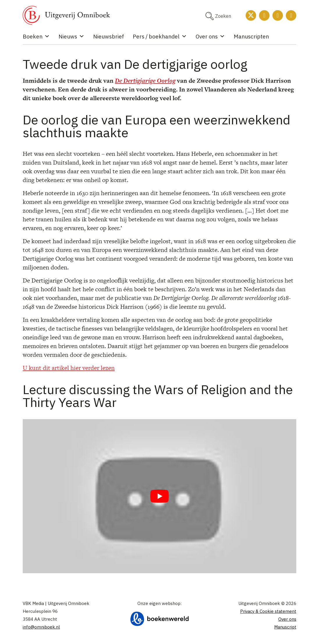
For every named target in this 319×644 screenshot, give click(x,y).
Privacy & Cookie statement (268, 611)
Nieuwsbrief (109, 36)
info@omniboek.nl (41, 627)
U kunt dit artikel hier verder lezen (69, 368)
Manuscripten (251, 36)
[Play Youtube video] (159, 496)
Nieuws (71, 36)
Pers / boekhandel (160, 36)
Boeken (36, 36)
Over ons (210, 36)
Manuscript (285, 627)
